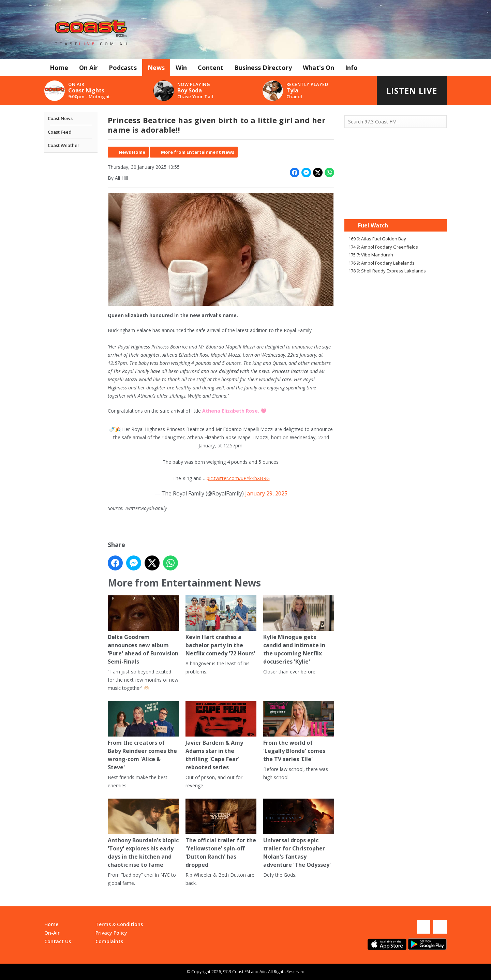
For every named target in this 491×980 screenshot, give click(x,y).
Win (181, 68)
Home (59, 68)
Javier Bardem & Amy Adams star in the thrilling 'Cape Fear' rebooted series (221, 736)
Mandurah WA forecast (396, 206)
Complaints (109, 941)
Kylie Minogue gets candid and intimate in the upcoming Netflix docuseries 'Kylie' (299, 630)
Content (211, 68)
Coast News (60, 118)
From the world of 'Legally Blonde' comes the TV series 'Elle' (299, 732)
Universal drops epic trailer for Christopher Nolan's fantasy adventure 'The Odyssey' (299, 834)
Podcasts (123, 68)
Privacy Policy (111, 933)
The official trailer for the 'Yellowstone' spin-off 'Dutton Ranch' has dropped (221, 834)
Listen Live (412, 91)
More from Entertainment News (198, 152)
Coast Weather (64, 145)
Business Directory (263, 68)
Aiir (263, 972)
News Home (132, 152)
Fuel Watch (373, 225)
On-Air (52, 933)
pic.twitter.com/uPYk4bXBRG (238, 478)
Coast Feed (60, 132)
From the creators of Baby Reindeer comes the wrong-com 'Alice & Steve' (143, 736)
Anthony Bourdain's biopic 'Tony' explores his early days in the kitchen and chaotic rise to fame (143, 834)
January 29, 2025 (266, 493)
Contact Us (58, 941)
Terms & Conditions (119, 924)
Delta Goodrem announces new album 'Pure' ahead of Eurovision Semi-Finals (143, 630)
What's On (318, 68)
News (156, 68)
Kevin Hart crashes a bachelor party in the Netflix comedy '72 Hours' (221, 626)
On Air (88, 68)
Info (351, 68)
